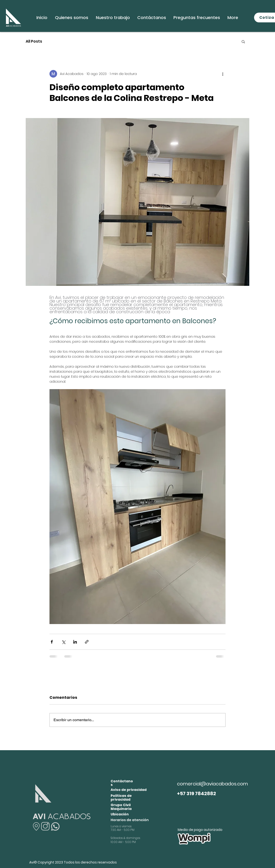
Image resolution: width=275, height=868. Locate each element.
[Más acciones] (223, 74)
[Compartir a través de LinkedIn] (75, 642)
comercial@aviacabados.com (212, 784)
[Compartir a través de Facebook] (52, 642)
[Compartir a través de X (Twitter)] (63, 642)
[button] (243, 41)
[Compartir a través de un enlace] (87, 642)
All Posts (34, 41)
